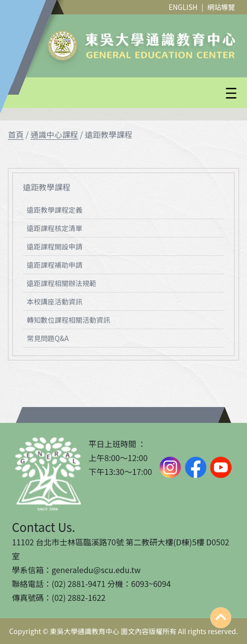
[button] (147, 93)
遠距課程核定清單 (55, 228)
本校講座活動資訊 (55, 301)
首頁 (16, 134)
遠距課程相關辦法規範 (62, 283)
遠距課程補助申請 (55, 265)
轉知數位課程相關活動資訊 (68, 320)
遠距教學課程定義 (55, 210)
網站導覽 (221, 7)
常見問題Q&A (48, 338)
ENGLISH (183, 7)
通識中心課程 (54, 134)
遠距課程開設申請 (55, 246)
